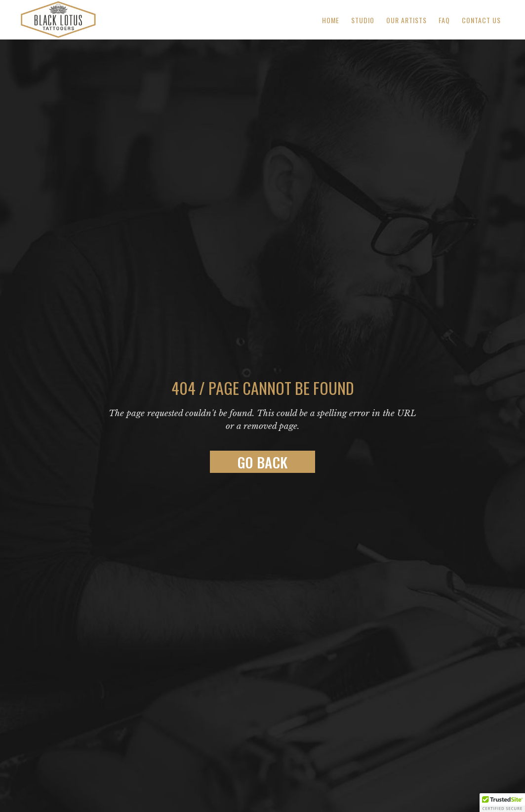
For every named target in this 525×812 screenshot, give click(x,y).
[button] (502, 803)
